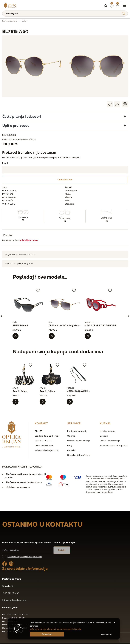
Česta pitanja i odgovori (22, 116)
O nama (71, 433)
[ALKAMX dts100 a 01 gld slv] (52, 335)
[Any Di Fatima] (43, 399)
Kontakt (71, 447)
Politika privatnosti (77, 428)
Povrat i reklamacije (110, 438)
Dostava (104, 433)
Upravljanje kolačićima (79, 452)
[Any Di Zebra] (16, 399)
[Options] (106, 634)
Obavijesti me (65, 179)
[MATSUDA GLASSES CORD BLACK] (70, 399)
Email (5, 163)
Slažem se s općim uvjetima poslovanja (25, 554)
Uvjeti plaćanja (107, 428)
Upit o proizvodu (16, 125)
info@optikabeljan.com (47, 447)
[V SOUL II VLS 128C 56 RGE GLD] (88, 335)
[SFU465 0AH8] (16, 335)
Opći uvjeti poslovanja (79, 438)
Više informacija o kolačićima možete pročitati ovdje (56, 629)
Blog (70, 443)
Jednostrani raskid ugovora (114, 443)
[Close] (47, 634)
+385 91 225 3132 (43, 438)
